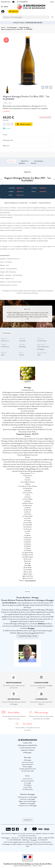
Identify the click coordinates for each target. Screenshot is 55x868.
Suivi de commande (28, 762)
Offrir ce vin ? (27, 146)
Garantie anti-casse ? (27, 140)
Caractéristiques (39, 161)
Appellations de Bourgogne (28, 803)
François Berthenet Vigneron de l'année (28, 636)
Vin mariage (28, 783)
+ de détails (6, 111)
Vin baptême (28, 785)
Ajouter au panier (24, 124)
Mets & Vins (25, 161)
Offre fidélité (28, 760)
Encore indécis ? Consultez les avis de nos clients (28, 729)
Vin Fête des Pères (28, 789)
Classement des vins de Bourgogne (28, 797)
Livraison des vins (28, 779)
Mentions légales (27, 767)
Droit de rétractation (28, 764)
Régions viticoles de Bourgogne (28, 801)
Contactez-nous (28, 820)
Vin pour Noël (27, 787)
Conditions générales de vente (28, 769)
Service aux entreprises (28, 781)
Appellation (22, 163)
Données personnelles (28, 771)
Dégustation (12, 161)
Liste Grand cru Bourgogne (27, 799)
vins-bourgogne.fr (30, 580)
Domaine (34, 163)
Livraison (27, 135)
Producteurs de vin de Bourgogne (27, 806)
